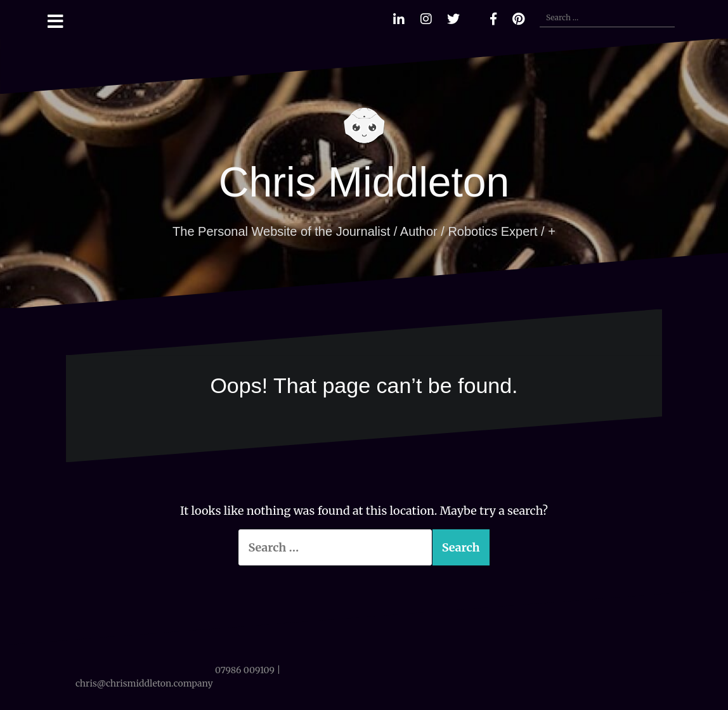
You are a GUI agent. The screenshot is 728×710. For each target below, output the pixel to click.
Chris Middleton (364, 182)
